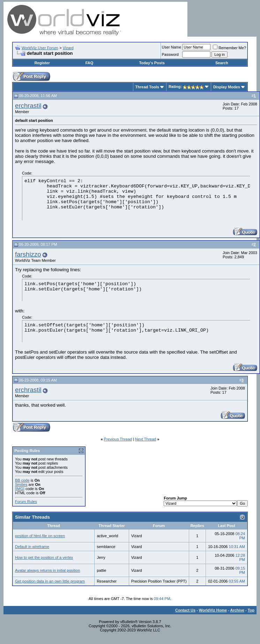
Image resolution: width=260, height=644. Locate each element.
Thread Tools (147, 87)
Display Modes (227, 87)
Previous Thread (118, 439)
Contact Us (185, 610)
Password (170, 54)
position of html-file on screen (40, 536)
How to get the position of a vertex (44, 557)
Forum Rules (26, 502)
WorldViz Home (213, 610)
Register (42, 63)
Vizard (68, 48)
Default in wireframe (32, 547)
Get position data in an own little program (50, 581)
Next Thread (146, 439)
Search (222, 63)
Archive (237, 610)
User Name (172, 47)
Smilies (21, 484)
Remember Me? (229, 48)
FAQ (90, 63)
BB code (22, 480)
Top (251, 610)
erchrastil (28, 106)
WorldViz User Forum (40, 48)
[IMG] (20, 489)
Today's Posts (152, 63)
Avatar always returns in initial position (47, 570)
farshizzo (28, 254)
